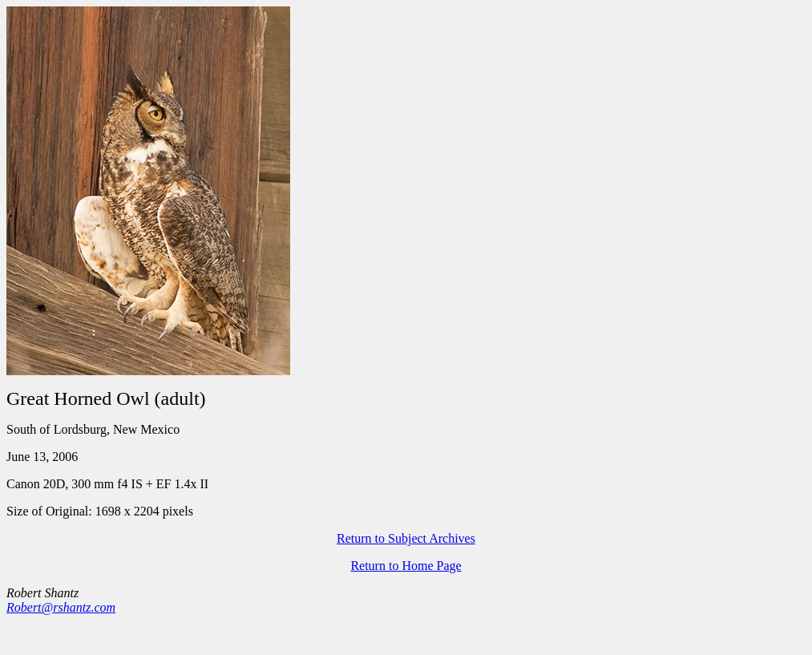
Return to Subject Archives (406, 538)
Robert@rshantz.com (61, 607)
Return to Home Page (406, 566)
